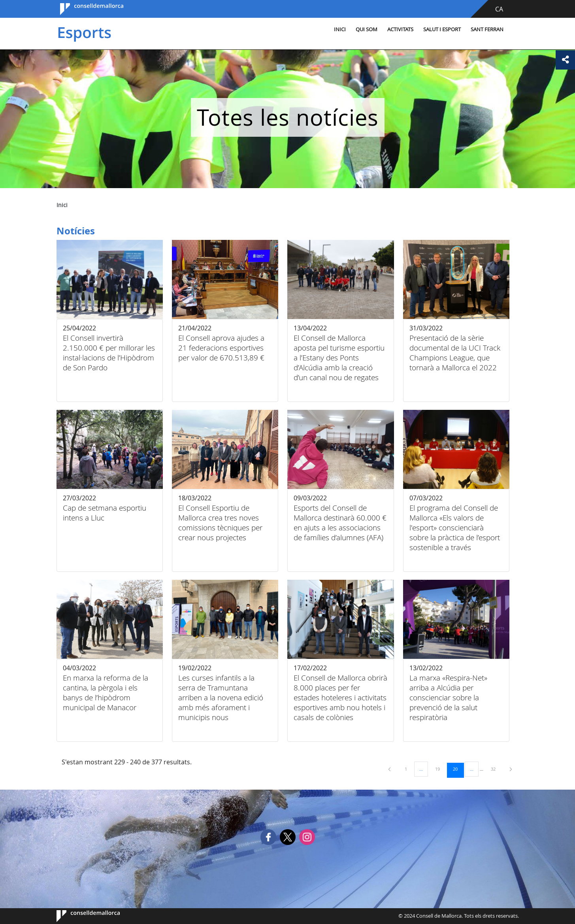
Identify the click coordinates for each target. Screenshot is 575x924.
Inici (326, 29)
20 (458, 769)
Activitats (386, 29)
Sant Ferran (473, 29)
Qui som (352, 29)
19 (440, 769)
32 (496, 769)
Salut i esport (428, 29)
